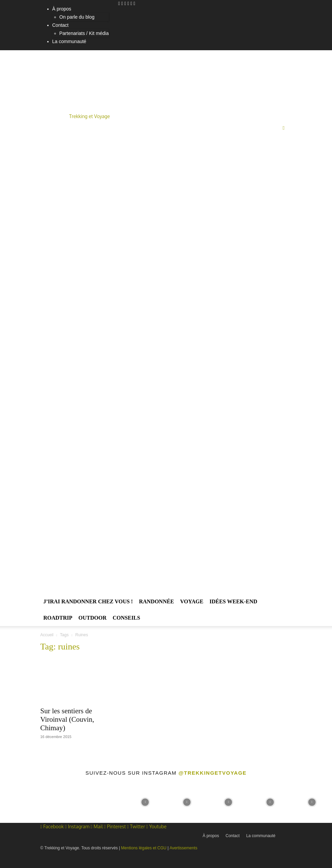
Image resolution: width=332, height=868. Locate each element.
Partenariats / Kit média (84, 33)
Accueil (47, 635)
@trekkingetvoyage (212, 773)
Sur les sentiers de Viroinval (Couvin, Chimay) (67, 719)
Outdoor (93, 618)
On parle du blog (77, 17)
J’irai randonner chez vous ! (88, 601)
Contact (60, 25)
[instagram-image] (20, 801)
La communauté (69, 41)
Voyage (192, 601)
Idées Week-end (233, 601)
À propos (62, 9)
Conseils (127, 618)
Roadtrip (58, 618)
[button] (284, 128)
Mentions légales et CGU (144, 848)
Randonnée (156, 601)
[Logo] (158, 353)
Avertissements (184, 848)
